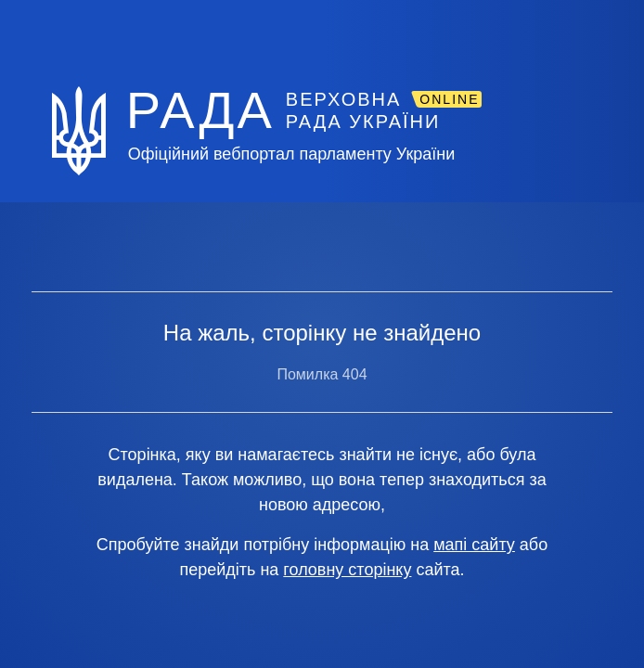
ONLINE (449, 99)
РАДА (200, 109)
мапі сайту (474, 545)
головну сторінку (347, 570)
